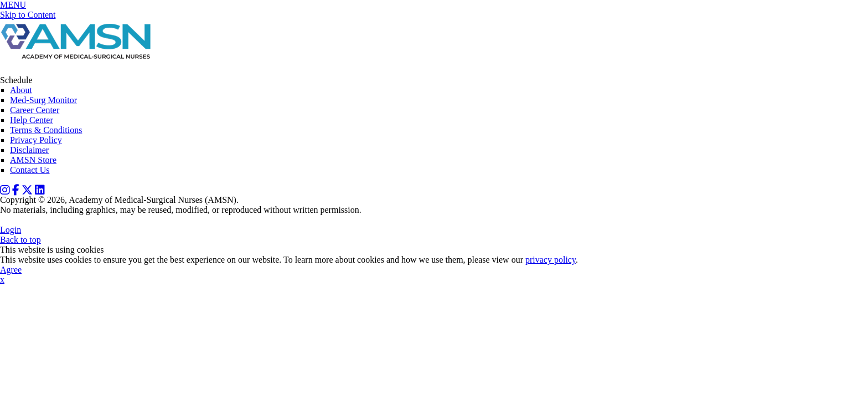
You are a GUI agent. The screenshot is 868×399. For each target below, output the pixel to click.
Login (11, 230)
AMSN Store (33, 160)
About (21, 90)
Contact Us (30, 170)
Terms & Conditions (46, 130)
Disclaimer (29, 150)
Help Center (32, 120)
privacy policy (551, 260)
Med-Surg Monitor (43, 100)
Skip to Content (28, 15)
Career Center (35, 110)
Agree (11, 270)
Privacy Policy (36, 140)
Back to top (20, 240)
